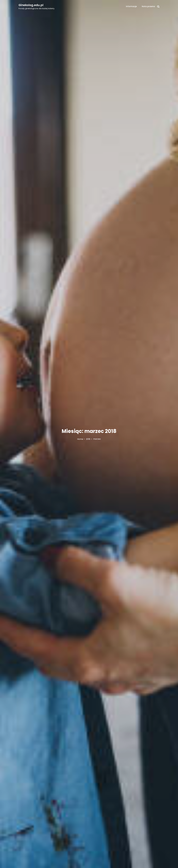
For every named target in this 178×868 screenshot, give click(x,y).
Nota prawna (148, 6)
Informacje (131, 6)
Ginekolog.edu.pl (31, 5)
